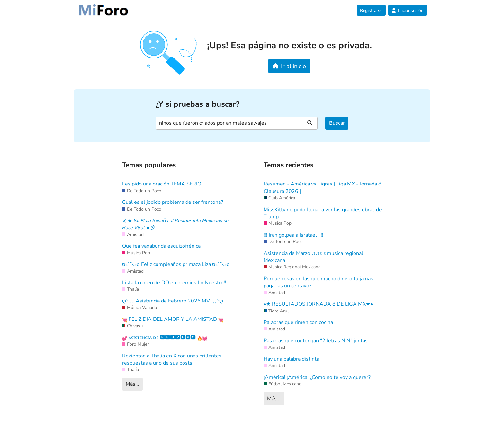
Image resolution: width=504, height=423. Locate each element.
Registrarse (371, 10)
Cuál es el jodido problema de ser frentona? (173, 202)
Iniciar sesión (408, 10)
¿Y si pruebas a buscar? (198, 104)
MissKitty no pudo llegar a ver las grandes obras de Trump (323, 213)
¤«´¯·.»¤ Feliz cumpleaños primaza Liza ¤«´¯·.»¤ (176, 264)
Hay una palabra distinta (291, 359)
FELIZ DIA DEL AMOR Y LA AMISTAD (173, 319)
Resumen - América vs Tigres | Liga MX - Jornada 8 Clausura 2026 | (323, 187)
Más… (132, 384)
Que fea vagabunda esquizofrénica (161, 246)
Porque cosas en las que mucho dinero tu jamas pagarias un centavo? (318, 282)
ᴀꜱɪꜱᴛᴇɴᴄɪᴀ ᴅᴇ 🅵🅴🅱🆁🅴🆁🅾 (165, 337)
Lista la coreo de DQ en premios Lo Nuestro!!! (175, 283)
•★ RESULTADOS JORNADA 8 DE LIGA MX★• (318, 304)
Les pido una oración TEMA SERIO (162, 184)
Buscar (337, 123)
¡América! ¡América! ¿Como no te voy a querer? (317, 377)
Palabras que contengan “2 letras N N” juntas (316, 341)
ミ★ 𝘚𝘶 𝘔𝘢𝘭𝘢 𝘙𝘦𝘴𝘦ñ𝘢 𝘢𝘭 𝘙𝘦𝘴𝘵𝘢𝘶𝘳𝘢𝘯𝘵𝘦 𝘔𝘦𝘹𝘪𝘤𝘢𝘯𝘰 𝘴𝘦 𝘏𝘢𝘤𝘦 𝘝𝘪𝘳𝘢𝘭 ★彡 (175, 224)
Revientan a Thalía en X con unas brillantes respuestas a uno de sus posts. (172, 359)
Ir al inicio (289, 66)
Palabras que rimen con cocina (298, 322)
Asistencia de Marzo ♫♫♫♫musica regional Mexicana (313, 257)
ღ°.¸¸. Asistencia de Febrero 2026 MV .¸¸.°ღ (173, 301)
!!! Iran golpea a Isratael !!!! (293, 235)
